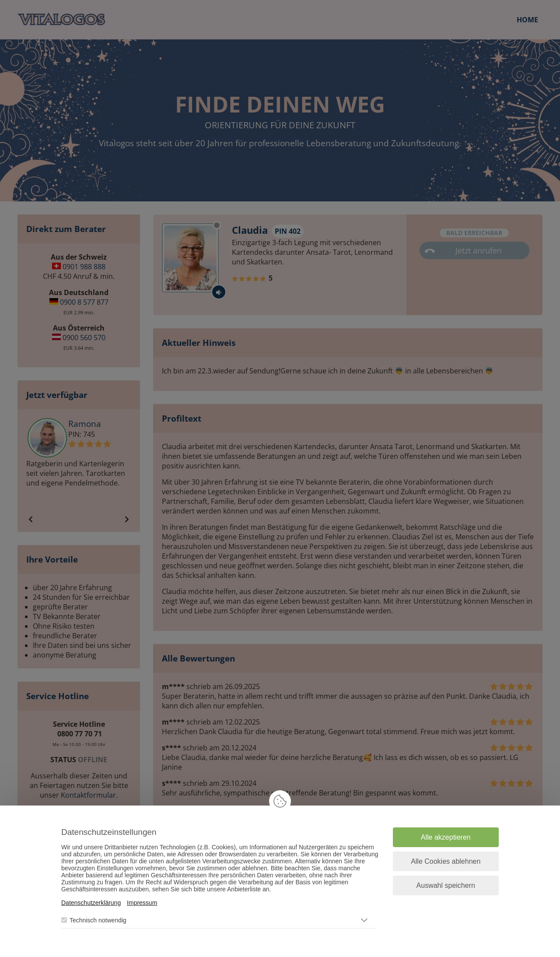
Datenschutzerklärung (91, 903)
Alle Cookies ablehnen (446, 861)
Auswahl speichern (446, 885)
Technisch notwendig (98, 920)
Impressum (142, 903)
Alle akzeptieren (446, 837)
